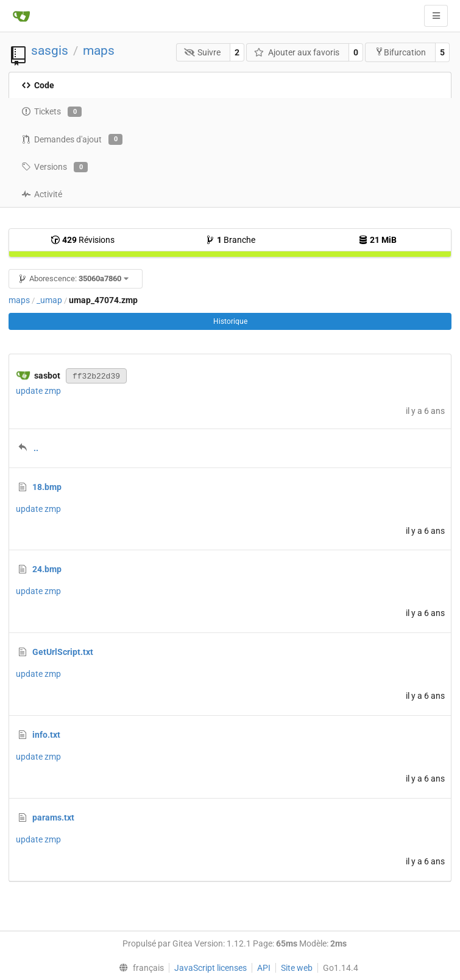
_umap (49, 300)
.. (36, 448)
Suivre (203, 52)
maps (99, 51)
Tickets (51, 112)
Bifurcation (400, 52)
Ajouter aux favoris (297, 52)
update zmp (38, 391)
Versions (55, 167)
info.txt (46, 735)
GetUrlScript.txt (63, 652)
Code (38, 85)
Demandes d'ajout (72, 139)
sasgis (50, 51)
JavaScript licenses (211, 968)
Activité (42, 194)
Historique (230, 321)
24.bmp (47, 569)
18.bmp (47, 487)
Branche (230, 240)
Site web (297, 968)
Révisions (83, 240)
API (264, 968)
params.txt (53, 817)
